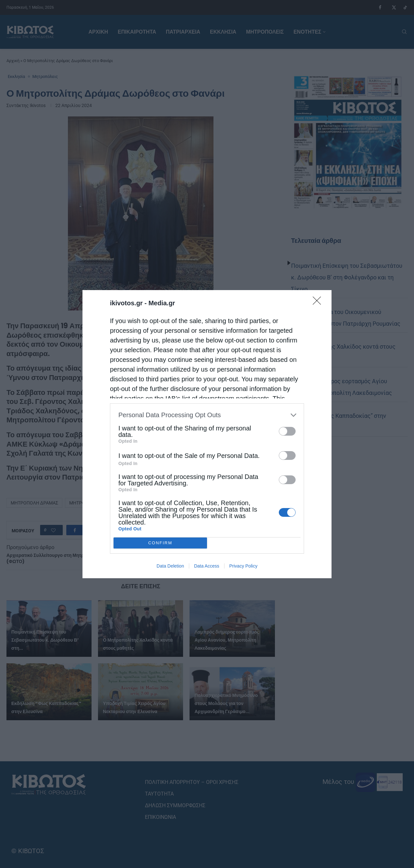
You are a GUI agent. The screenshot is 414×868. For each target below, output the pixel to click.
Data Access (207, 566)
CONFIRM (160, 543)
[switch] (287, 431)
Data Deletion (170, 566)
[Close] (319, 303)
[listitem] (207, 415)
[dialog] (207, 434)
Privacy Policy (243, 566)
